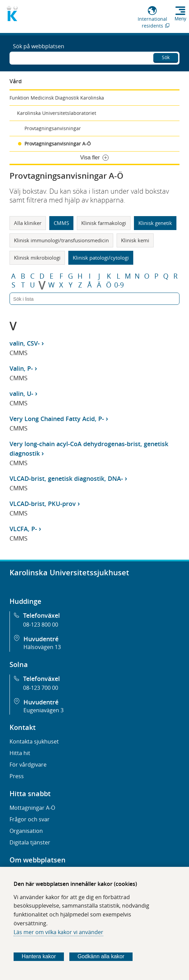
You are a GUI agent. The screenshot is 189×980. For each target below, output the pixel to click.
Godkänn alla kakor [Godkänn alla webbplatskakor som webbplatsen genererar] (101, 956)
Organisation (26, 831)
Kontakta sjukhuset (34, 741)
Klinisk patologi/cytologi (101, 258)
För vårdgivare (28, 765)
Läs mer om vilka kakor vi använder (58, 932)
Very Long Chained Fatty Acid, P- (57, 419)
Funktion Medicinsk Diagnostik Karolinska (57, 98)
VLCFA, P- (23, 529)
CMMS (61, 223)
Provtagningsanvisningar (53, 128)
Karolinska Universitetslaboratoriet (57, 113)
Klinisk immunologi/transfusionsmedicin (61, 240)
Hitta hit (20, 753)
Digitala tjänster (30, 842)
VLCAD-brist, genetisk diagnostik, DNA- (66, 478)
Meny (181, 19)
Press (17, 776)
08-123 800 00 (41, 625)
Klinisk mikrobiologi (37, 258)
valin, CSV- (25, 343)
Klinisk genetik (155, 223)
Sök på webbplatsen (39, 46)
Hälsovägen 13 (42, 647)
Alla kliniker (28, 223)
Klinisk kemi (135, 240)
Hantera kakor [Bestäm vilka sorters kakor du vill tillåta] (39, 956)
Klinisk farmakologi (104, 223)
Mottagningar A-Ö (32, 808)
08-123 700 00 (41, 688)
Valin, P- (21, 368)
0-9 (119, 285)
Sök (166, 57)
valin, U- (21, 393)
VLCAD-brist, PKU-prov (43, 504)
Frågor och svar (30, 819)
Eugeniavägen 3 (44, 710)
